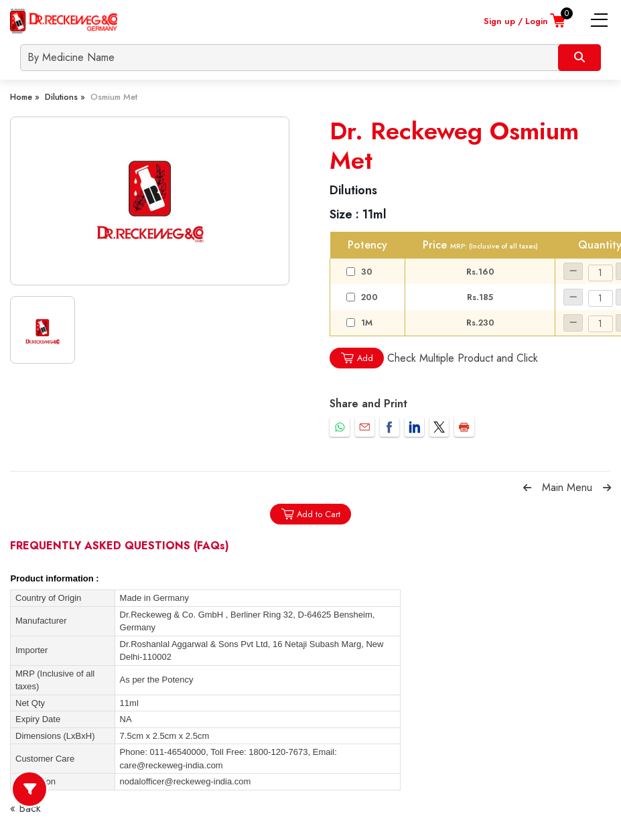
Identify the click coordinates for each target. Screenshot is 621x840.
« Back (25, 808)
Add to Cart (310, 514)
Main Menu (567, 487)
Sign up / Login (516, 21)
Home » (25, 97)
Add (356, 358)
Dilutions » (65, 97)
